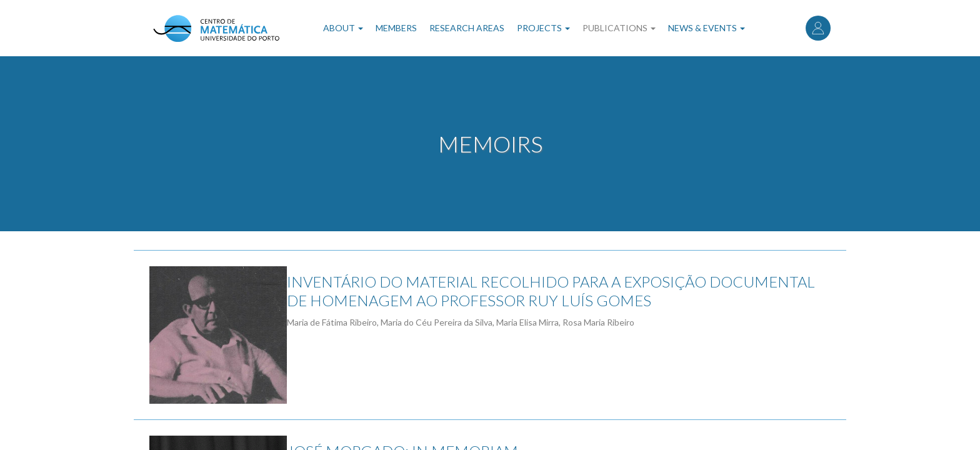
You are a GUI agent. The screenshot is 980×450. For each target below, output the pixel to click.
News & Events (707, 28)
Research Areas (467, 28)
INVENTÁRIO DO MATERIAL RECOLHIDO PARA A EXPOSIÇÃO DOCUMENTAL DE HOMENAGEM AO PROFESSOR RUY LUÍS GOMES (567, 291)
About (343, 28)
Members (396, 28)
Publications (619, 28)
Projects (543, 28)
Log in (818, 28)
